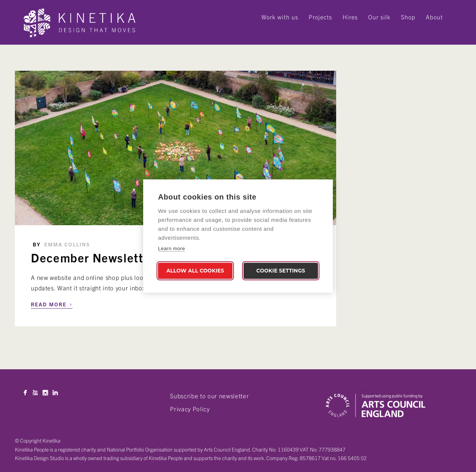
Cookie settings (281, 271)
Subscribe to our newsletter (209, 396)
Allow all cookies (195, 271)
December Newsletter (93, 257)
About (434, 17)
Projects (320, 17)
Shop (408, 17)
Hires (350, 17)
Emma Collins (67, 244)
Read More (52, 304)
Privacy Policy (190, 409)
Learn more (171, 248)
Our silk (379, 17)
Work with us (280, 17)
